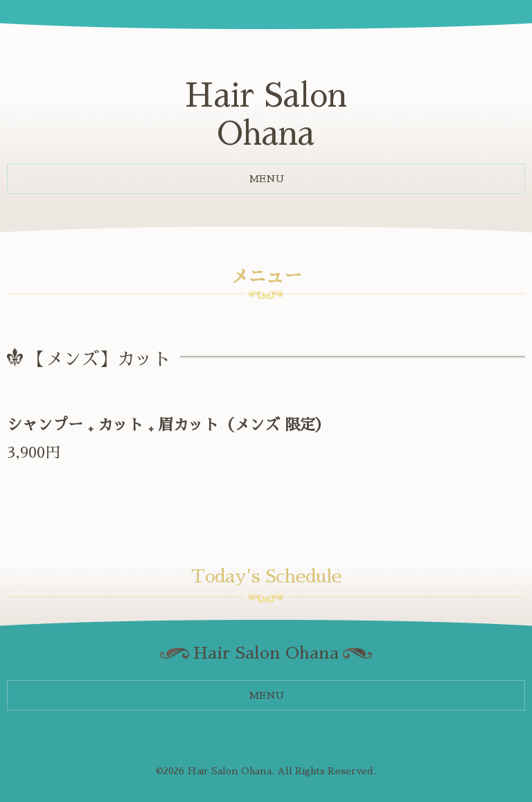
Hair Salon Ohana (229, 771)
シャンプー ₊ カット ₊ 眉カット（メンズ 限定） (169, 425)
